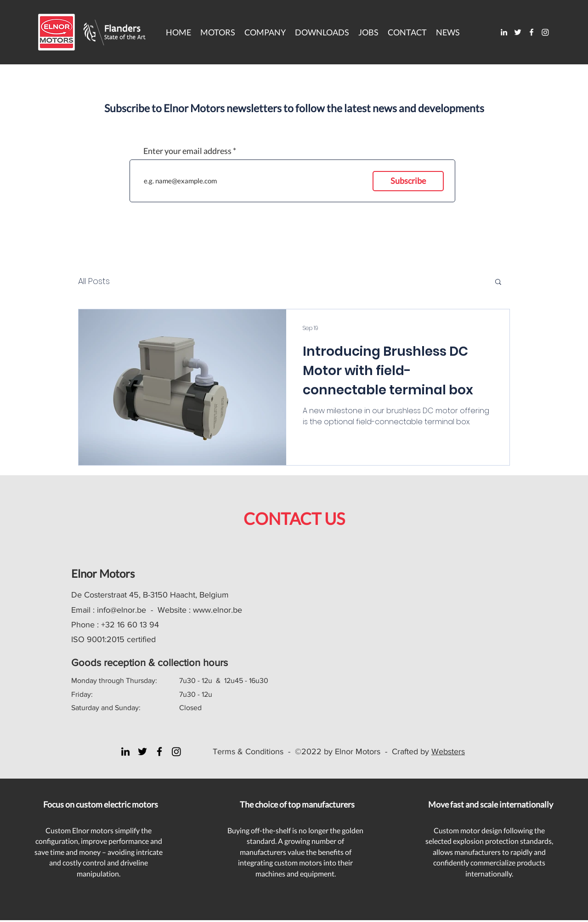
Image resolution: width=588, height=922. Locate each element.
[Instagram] (545, 32)
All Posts (94, 281)
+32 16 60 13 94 (130, 625)
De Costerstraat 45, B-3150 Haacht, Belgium (150, 595)
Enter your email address (187, 151)
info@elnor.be (122, 610)
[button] (322, 32)
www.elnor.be (218, 610)
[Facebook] (531, 32)
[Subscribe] (408, 181)
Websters (448, 751)
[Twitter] (518, 32)
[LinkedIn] (504, 32)
